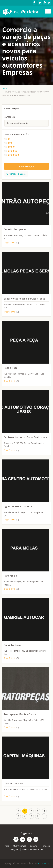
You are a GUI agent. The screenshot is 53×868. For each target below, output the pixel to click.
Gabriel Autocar (13, 645)
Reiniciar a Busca (16, 174)
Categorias (10, 117)
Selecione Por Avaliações (17, 134)
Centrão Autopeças (15, 229)
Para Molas (10, 576)
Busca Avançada (26, 166)
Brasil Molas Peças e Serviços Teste (24, 299)
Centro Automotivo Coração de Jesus (25, 437)
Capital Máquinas (14, 783)
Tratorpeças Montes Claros (20, 714)
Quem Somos (20, 846)
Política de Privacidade (33, 850)
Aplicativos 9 (43, 863)
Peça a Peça (11, 368)
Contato (34, 846)
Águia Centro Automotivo (19, 506)
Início (4, 88)
